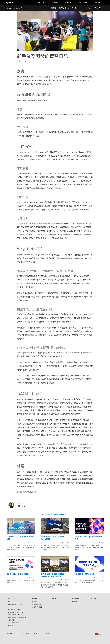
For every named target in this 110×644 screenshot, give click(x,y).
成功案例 (10, 625)
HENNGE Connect (13, 607)
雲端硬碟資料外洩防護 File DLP (17, 615)
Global (90, 8)
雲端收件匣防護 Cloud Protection (17, 617)
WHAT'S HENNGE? (78, 8)
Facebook (26, 633)
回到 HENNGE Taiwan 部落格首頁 (55, 514)
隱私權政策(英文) (12, 633)
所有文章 (98, 8)
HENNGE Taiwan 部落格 (15, 8)
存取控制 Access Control (15, 604)
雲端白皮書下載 (37, 604)
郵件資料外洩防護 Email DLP (16, 612)
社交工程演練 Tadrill (13, 623)
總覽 (9, 602)
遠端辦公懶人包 (64, 8)
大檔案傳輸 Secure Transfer (16, 620)
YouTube (48, 633)
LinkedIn (37, 633)
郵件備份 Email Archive (14, 610)
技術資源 (53, 8)
